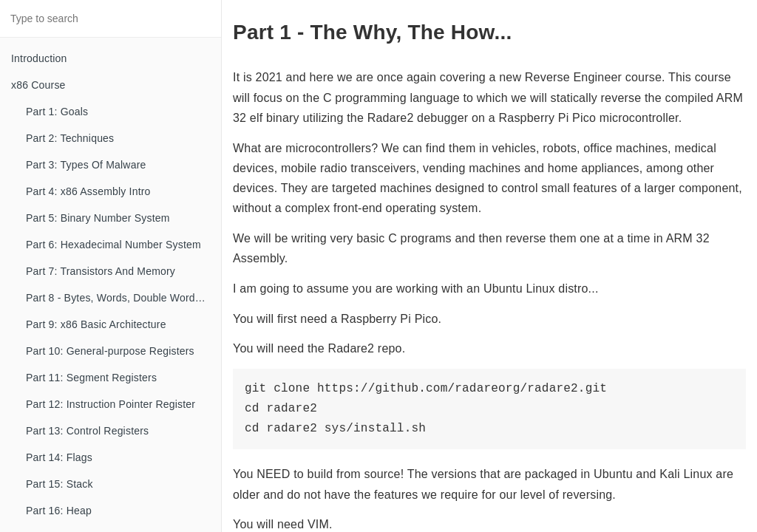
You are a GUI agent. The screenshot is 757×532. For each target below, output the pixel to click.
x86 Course (38, 85)
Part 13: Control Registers (87, 431)
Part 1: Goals (57, 112)
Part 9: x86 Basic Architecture (96, 324)
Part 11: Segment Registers (91, 378)
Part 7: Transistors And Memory (101, 271)
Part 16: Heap (59, 511)
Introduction (39, 58)
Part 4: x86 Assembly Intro (88, 191)
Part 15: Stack (60, 484)
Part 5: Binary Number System (98, 218)
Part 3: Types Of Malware (86, 165)
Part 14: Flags (59, 457)
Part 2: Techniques (70, 138)
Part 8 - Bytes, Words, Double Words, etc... (123, 298)
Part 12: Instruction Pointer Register (111, 404)
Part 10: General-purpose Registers (110, 351)
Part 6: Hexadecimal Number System (113, 245)
